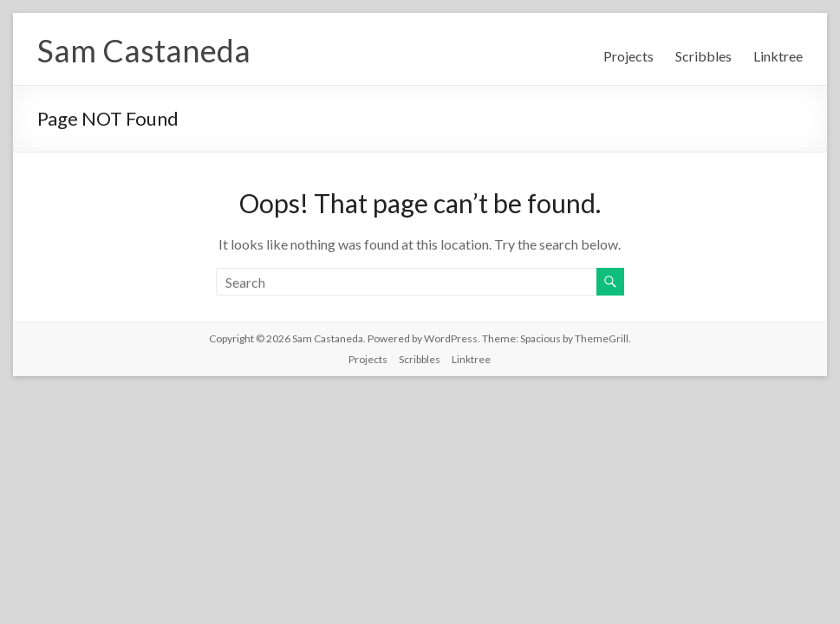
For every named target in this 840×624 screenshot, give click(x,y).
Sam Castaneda (144, 50)
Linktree (778, 56)
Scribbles (703, 56)
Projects (628, 56)
